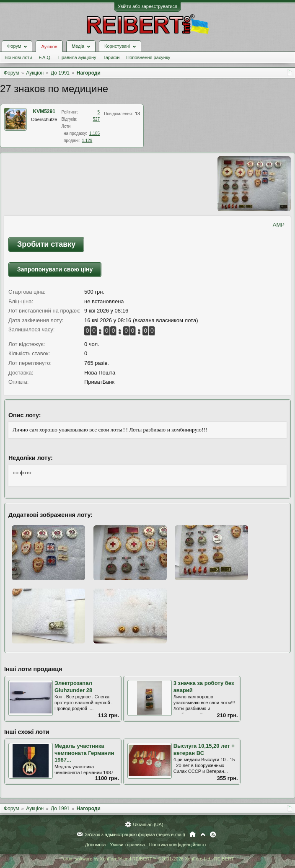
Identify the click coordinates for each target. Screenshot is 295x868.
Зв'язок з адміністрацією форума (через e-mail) (135, 834)
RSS (213, 834)
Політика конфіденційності (177, 845)
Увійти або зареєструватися (147, 6)
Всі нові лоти (18, 57)
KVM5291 (44, 111)
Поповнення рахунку (148, 57)
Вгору (203, 834)
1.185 (94, 133)
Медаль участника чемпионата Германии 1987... (84, 753)
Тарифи (111, 57)
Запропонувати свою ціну (55, 269)
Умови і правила (127, 845)
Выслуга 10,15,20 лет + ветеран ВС (204, 749)
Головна (193, 834)
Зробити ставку (46, 244)
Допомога (95, 845)
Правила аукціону (77, 57)
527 (96, 119)
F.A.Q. (45, 57)
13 (137, 114)
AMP (279, 225)
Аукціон (49, 46)
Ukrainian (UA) (148, 824)
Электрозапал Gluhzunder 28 (73, 687)
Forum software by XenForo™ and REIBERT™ (147, 859)
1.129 (87, 141)
